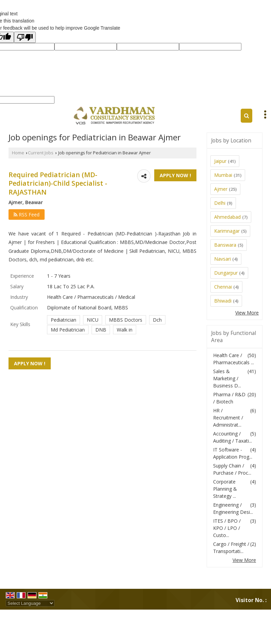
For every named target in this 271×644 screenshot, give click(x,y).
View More (247, 313)
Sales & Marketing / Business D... (227, 378)
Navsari (222, 259)
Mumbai (223, 175)
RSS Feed (27, 214)
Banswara (225, 245)
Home (18, 153)
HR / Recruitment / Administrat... (228, 418)
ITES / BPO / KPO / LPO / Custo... (227, 528)
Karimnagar (227, 231)
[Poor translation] (25, 37)
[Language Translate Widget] (30, 603)
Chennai (223, 287)
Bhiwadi (223, 301)
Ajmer (221, 189)
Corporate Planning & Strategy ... (225, 489)
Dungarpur (226, 273)
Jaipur (220, 161)
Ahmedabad (227, 217)
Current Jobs (41, 153)
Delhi (220, 203)
